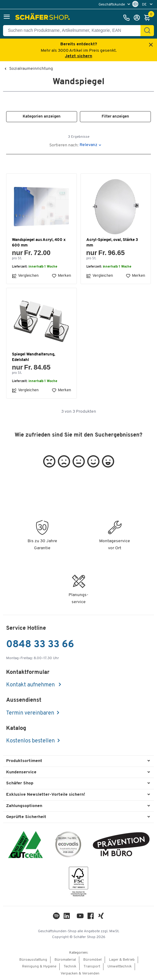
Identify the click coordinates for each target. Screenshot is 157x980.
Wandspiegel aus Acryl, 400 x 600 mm (39, 243)
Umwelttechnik (120, 967)
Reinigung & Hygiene (39, 967)
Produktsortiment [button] (24, 761)
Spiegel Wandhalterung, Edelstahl (34, 357)
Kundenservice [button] (21, 772)
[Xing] (101, 917)
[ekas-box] (121, 845)
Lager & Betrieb (122, 960)
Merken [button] (61, 276)
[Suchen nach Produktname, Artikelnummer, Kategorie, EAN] (74, 31)
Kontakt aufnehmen (31, 685)
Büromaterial (65, 960)
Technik (70, 967)
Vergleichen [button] (25, 276)
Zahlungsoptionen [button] (24, 806)
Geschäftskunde (112, 5)
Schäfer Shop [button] (20, 783)
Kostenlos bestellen (30, 741)
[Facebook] (91, 917)
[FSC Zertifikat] (78, 883)
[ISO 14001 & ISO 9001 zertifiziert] (26, 845)
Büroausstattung (33, 960)
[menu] (115, 4)
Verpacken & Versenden (80, 974)
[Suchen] (147, 31)
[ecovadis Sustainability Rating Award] (68, 845)
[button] (7, 18)
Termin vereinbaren (30, 713)
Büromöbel (92, 960)
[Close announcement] (151, 45)
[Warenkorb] (149, 18)
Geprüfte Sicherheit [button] (26, 817)
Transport (92, 967)
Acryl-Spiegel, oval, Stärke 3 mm (112, 243)
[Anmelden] (138, 18)
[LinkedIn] (56, 917)
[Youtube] (80, 917)
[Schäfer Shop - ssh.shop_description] (43, 18)
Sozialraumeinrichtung (31, 69)
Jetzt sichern (78, 56)
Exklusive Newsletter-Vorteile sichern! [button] (46, 795)
